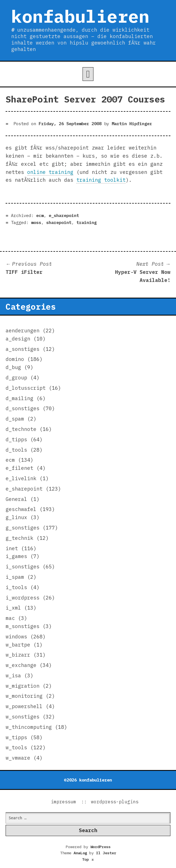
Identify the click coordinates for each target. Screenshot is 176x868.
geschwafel (21, 509)
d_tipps (16, 439)
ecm (40, 215)
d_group (16, 378)
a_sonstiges (23, 349)
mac (10, 618)
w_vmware (18, 758)
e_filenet (19, 468)
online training (50, 172)
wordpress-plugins (115, 802)
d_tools (16, 450)
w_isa (13, 676)
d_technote (21, 429)
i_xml (13, 608)
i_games (16, 556)
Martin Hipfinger (132, 123)
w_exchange (21, 665)
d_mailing (19, 398)
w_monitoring (24, 696)
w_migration (23, 686)
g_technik (19, 538)
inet (12, 548)
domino (15, 359)
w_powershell (24, 706)
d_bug (13, 367)
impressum (64, 802)
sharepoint (59, 222)
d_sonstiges (23, 408)
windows (16, 637)
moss (36, 222)
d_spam (15, 419)
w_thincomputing (29, 727)
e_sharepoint (64, 215)
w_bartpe (18, 645)
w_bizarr (18, 655)
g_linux (16, 517)
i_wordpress (23, 598)
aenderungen (23, 331)
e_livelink (21, 478)
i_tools (16, 587)
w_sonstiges (23, 717)
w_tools (16, 747)
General (16, 499)
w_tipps (16, 737)
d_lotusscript (26, 388)
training (86, 222)
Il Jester (106, 853)
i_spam (15, 577)
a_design (18, 339)
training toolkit (101, 180)
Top (88, 859)
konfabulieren (80, 16)
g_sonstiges (23, 528)
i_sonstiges (23, 567)
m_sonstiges (23, 626)
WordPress (100, 847)
